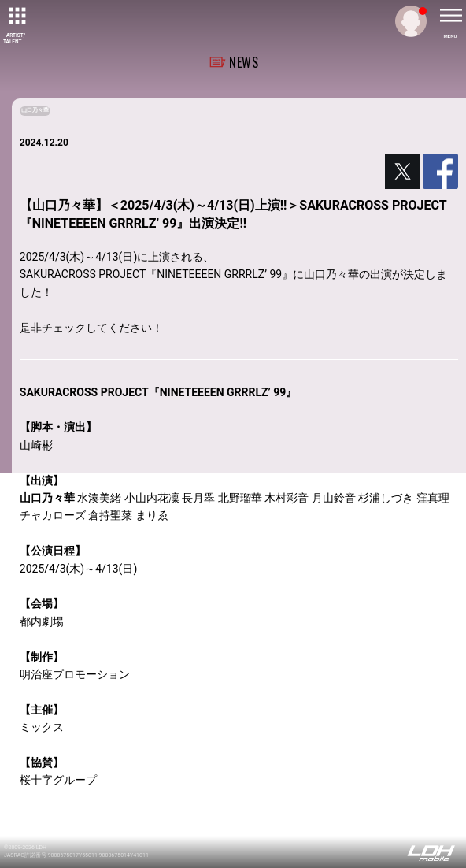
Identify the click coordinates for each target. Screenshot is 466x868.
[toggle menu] (450, 16)
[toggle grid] (16, 16)
